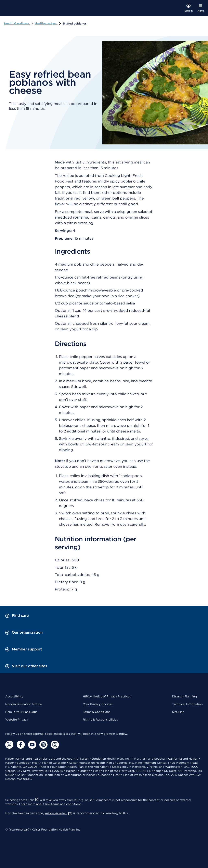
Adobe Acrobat (58, 813)
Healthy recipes (48, 23)
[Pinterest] (43, 745)
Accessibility (14, 696)
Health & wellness (19, 23)
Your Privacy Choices (98, 704)
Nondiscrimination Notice (23, 704)
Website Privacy (17, 720)
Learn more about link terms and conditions (50, 804)
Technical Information (187, 704)
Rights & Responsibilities (100, 720)
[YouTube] (32, 745)
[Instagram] (55, 745)
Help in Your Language (21, 712)
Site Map (178, 712)
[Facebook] (21, 745)
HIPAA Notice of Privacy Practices (107, 696)
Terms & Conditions (97, 712)
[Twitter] (9, 745)
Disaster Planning (184, 696)
